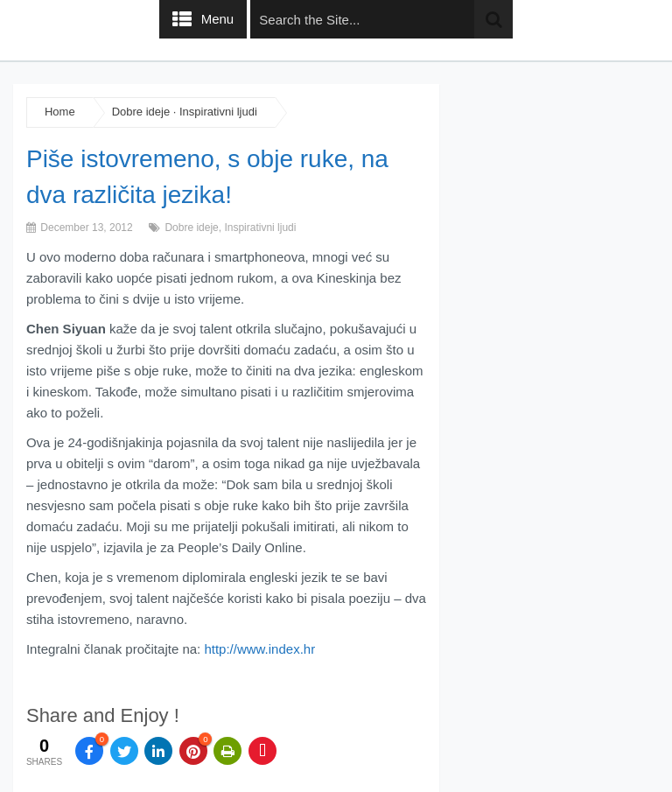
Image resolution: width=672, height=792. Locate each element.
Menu (218, 19)
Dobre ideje (141, 112)
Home (60, 112)
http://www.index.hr (259, 649)
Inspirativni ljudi (218, 112)
